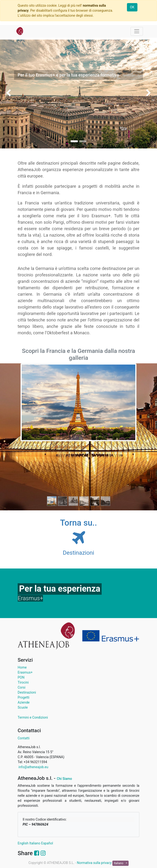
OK (132, 7)
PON (21, 677)
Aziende (24, 702)
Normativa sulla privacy (95, 863)
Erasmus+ (25, 672)
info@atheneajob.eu (33, 767)
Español (47, 843)
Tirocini (23, 682)
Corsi (21, 687)
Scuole (23, 707)
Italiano (35, 843)
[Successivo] (128, 437)
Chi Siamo (64, 779)
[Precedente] (29, 437)
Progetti (24, 697)
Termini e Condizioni (33, 717)
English (23, 843)
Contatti (24, 738)
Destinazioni (27, 692)
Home (22, 667)
